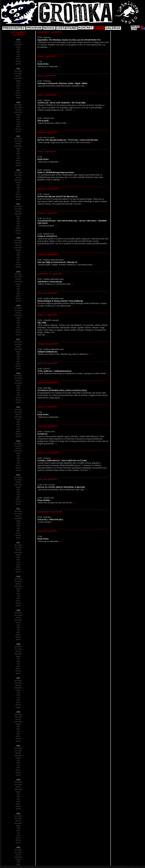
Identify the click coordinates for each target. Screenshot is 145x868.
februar (18, 61)
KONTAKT (86, 28)
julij (18, 49)
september (18, 44)
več (50, 47)
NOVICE (49, 28)
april (18, 56)
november (18, 73)
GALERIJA (113, 28)
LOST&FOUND (67, 28)
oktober (18, 42)
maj (18, 54)
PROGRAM (34, 28)
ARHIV (99, 28)
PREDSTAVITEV (14, 28)
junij (18, 52)
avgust (18, 47)
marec (18, 59)
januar (18, 64)
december (18, 71)
